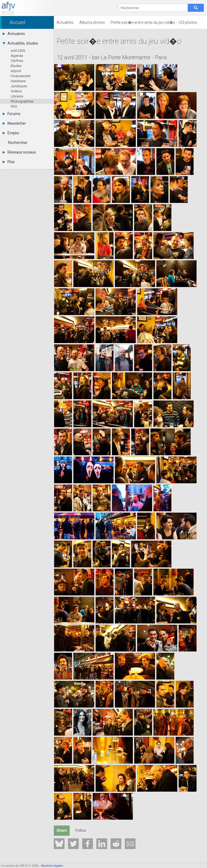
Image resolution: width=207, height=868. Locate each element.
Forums (12, 114)
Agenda (17, 56)
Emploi (11, 133)
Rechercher (18, 143)
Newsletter (14, 123)
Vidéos (16, 91)
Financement (21, 76)
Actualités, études (20, 43)
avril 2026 (18, 51)
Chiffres (17, 61)
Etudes (16, 66)
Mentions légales (52, 866)
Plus (9, 162)
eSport (16, 71)
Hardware (18, 81)
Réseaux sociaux (19, 152)
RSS (14, 106)
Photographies (22, 101)
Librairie (17, 96)
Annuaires (14, 34)
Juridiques (19, 86)
